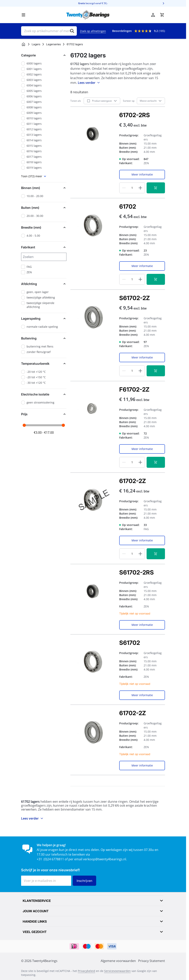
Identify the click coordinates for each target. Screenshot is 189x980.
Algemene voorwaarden (118, 961)
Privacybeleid (86, 971)
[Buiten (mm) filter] (44, 208)
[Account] (153, 15)
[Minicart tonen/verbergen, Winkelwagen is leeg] (162, 15)
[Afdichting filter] (44, 284)
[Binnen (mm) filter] (44, 188)
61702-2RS (135, 115)
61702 (128, 206)
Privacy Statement (152, 961)
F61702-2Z (134, 389)
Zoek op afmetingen (93, 31)
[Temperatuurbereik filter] (44, 364)
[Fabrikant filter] (44, 247)
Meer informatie (142, 174)
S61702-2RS (137, 572)
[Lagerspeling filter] (44, 319)
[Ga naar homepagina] (23, 44)
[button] (44, 55)
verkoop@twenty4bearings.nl (105, 859)
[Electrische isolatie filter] (44, 394)
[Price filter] (44, 414)
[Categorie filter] (44, 55)
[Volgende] (163, 3)
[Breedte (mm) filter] (44, 227)
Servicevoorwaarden (117, 971)
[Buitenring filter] (44, 338)
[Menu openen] (23, 15)
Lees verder (89, 83)
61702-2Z (133, 481)
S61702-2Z (134, 298)
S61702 (130, 643)
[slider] (24, 425)
